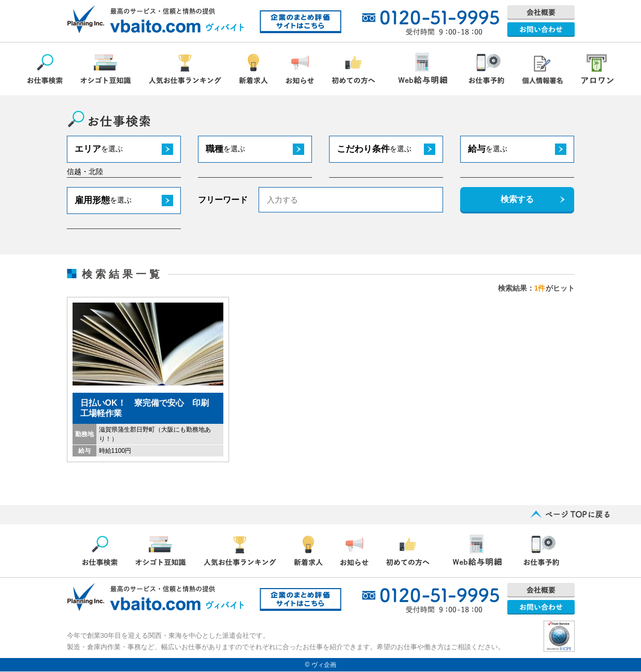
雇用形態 (103, 200)
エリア (99, 149)
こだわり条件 (374, 149)
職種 (225, 149)
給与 (488, 149)
